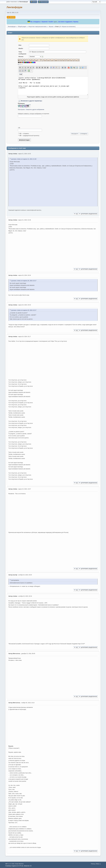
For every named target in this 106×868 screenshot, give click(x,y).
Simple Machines (19, 864)
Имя (20, 45)
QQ (76, 214)
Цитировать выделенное (88, 214)
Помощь (93, 864)
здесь (56, 22)
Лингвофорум (14, 7)
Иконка (21, 57)
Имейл (21, 48)
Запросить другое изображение (35, 110)
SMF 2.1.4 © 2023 (10, 864)
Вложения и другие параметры (32, 101)
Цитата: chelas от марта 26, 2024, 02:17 (24, 281)
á (18, 64)
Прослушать (21, 110)
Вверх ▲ (98, 864)
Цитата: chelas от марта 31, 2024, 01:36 (24, 159)
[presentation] (34, 122)
